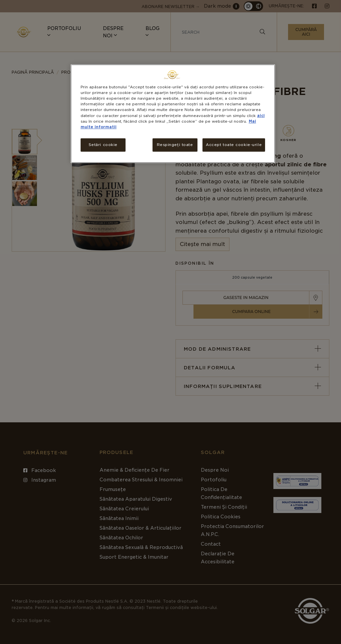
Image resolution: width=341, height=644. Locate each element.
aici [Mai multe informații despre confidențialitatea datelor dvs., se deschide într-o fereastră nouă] (261, 116)
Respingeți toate (175, 145)
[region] (173, 113)
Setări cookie (103, 145)
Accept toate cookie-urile (234, 145)
